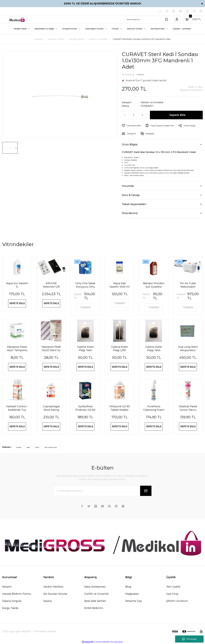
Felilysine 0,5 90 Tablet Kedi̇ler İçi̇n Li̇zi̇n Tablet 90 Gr (120, 408)
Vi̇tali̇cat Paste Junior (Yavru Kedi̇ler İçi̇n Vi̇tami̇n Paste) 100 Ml (188, 408)
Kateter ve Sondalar (152, 102)
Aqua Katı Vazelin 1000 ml (120, 285)
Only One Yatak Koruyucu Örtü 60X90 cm (85, 285)
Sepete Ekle (177, 115)
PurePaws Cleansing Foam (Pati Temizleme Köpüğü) (154, 408)
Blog (128, 587)
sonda (19, 447)
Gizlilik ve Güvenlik (96, 594)
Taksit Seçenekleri (134, 204)
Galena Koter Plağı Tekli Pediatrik (85, 349)
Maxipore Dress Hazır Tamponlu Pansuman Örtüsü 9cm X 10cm (17, 349)
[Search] (147, 19)
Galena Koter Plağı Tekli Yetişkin (154, 349)
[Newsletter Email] (102, 491)
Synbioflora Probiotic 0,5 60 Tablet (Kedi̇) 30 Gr (85, 408)
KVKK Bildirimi (94, 608)
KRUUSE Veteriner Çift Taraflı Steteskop (51, 285)
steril (37, 447)
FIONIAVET (147, 106)
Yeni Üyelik (173, 587)
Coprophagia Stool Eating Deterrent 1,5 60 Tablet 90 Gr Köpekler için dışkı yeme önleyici (51, 408)
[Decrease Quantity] (125, 115)
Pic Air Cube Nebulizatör (188, 285)
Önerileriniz (130, 213)
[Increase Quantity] (142, 115)
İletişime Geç (134, 601)
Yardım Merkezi (53, 587)
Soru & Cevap (131, 195)
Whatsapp (189, 639)
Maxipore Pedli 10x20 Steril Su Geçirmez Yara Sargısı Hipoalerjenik (51, 349)
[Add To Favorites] (131, 126)
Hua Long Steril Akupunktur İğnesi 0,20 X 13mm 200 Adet (188, 349)
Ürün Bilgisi (130, 145)
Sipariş (48, 601)
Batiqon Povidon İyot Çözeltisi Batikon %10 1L (154, 285)
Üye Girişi (172, 594)
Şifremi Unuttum (177, 601)
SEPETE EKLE (17, 303)
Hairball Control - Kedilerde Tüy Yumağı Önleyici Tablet (17, 408)
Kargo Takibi (10, 608)
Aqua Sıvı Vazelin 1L (17, 285)
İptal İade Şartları (95, 601)
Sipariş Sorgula (12, 601)
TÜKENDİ (85, 307)
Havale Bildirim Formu (17, 594)
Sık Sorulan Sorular (55, 594)
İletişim (7, 587)
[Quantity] (134, 115)
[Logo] (17, 19)
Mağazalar (132, 594)
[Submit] (146, 491)
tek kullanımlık (51, 447)
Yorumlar (128, 186)
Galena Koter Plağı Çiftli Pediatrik (120, 349)
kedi (28, 447)
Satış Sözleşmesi (95, 587)
